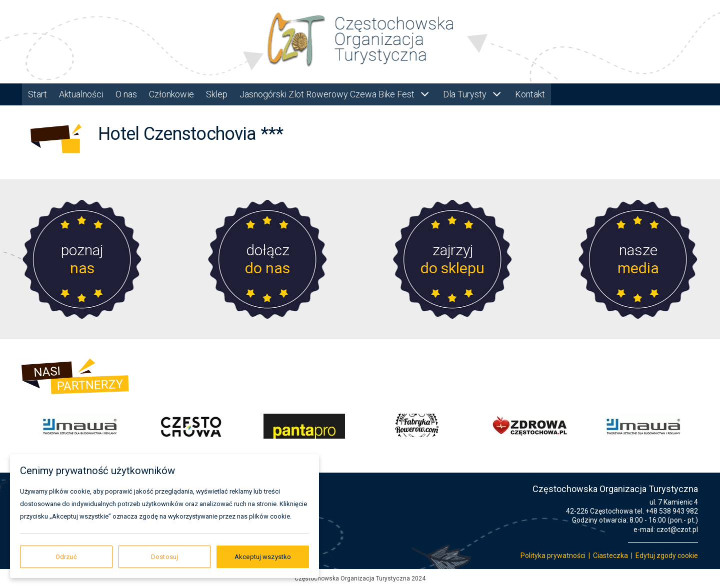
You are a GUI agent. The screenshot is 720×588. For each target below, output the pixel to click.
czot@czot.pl (677, 530)
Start (37, 94)
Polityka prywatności (553, 556)
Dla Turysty (473, 94)
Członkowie (171, 94)
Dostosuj (164, 557)
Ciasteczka (610, 556)
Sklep (217, 94)
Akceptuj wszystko (263, 557)
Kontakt (530, 94)
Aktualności (81, 94)
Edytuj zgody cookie (667, 556)
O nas (126, 94)
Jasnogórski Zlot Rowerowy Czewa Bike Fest (335, 94)
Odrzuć (66, 557)
